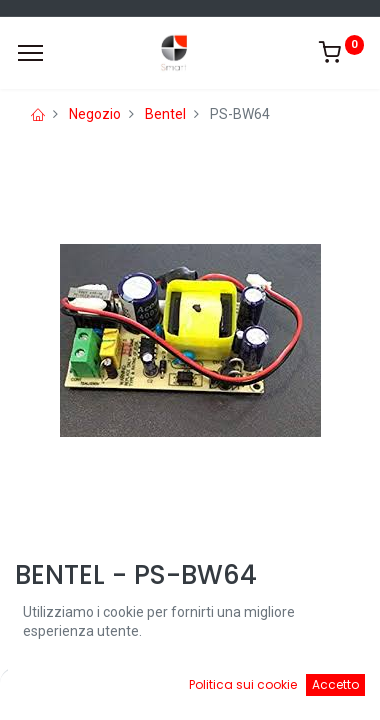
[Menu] (30, 53)
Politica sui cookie (243, 684)
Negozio (95, 114)
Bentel (165, 114)
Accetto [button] (335, 684)
